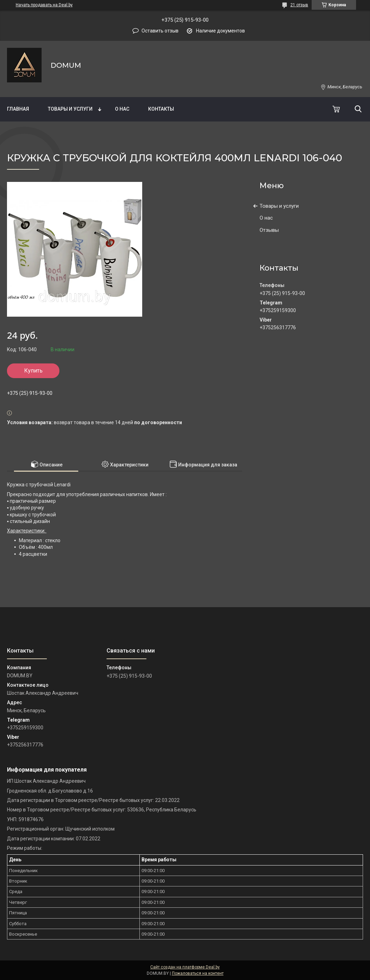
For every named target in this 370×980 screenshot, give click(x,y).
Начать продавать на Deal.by (44, 5)
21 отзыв (299, 5)
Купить (33, 371)
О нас (122, 109)
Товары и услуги (70, 109)
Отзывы (269, 230)
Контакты (161, 109)
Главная (18, 109)
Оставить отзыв (160, 31)
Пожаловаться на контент (198, 973)
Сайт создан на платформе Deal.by (185, 967)
